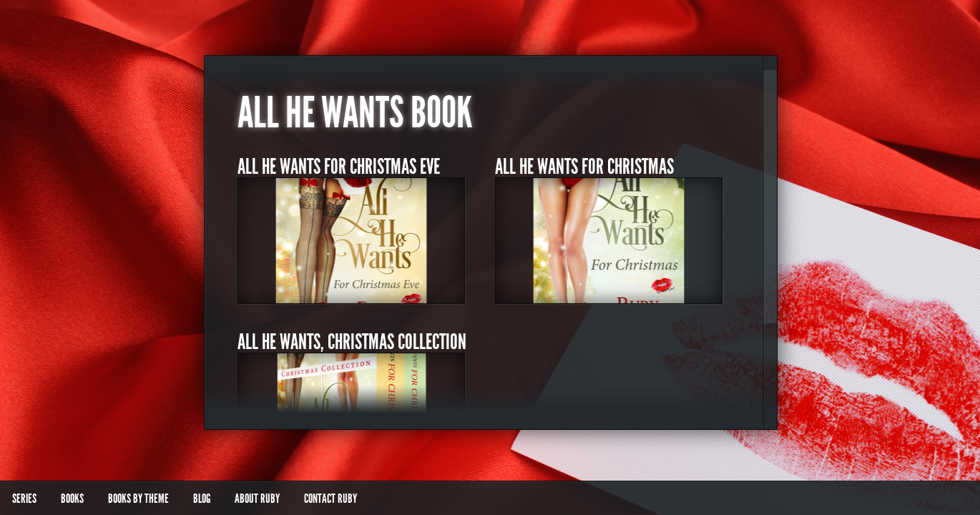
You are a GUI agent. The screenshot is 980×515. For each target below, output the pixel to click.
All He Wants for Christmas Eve (339, 167)
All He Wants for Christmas (584, 167)
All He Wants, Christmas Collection (352, 342)
